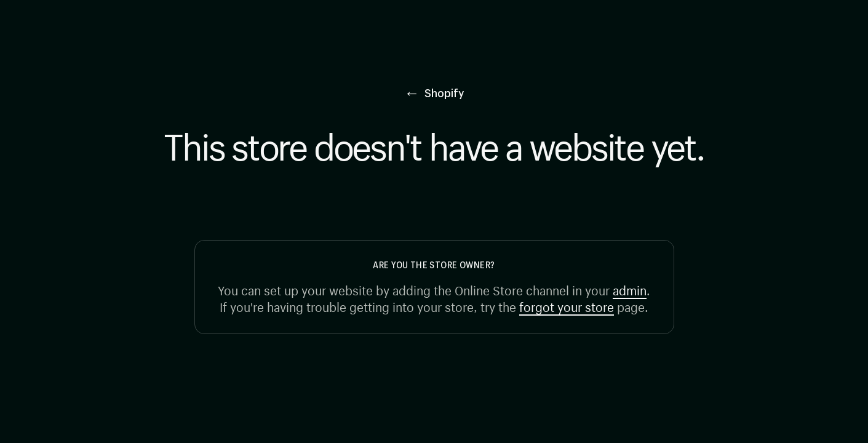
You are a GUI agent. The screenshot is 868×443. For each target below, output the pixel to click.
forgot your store (567, 305)
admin (630, 289)
